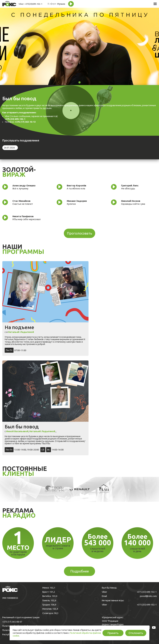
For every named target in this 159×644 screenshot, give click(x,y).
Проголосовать (79, 233)
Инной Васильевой (17, 431)
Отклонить (136, 633)
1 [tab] (79, 82)
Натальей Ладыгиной (21, 332)
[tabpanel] (79, 46)
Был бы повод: (109, 588)
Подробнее (80, 571)
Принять (113, 633)
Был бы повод (22, 427)
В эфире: (52, 4)
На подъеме (19, 327)
